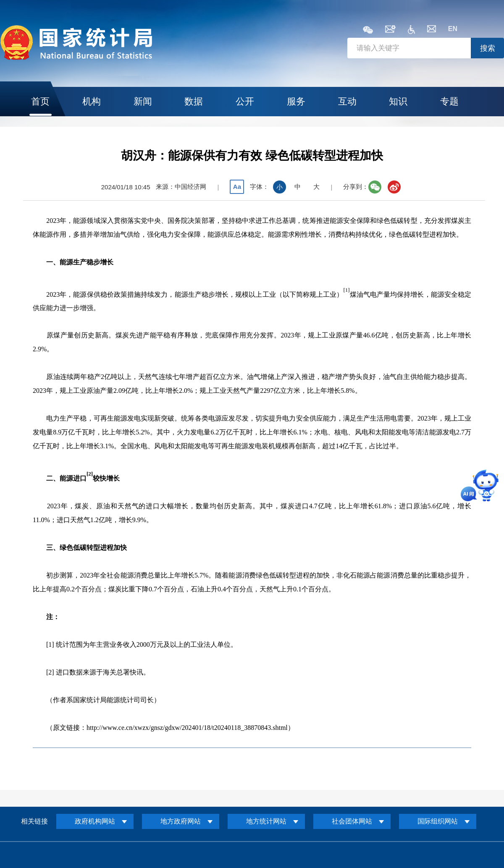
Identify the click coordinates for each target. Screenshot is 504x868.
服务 (296, 101)
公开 (245, 101)
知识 (398, 101)
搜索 (488, 48)
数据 (194, 101)
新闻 (143, 101)
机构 (92, 101)
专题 (449, 101)
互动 (347, 101)
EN (453, 29)
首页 (40, 101)
